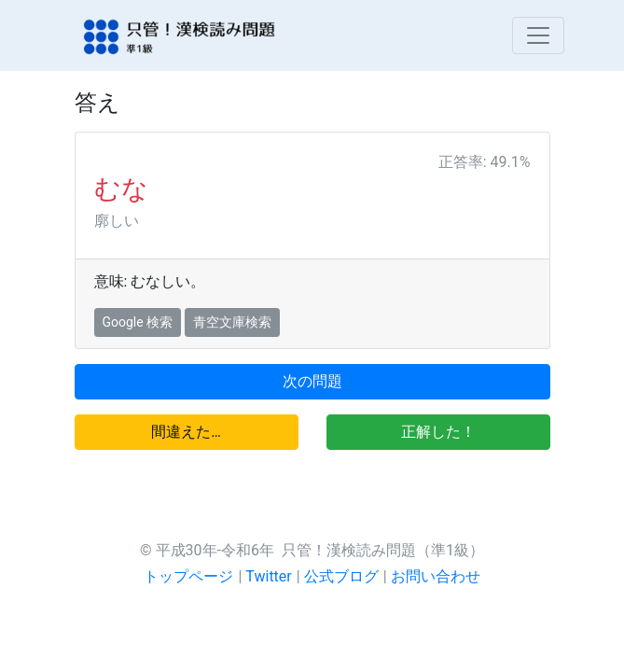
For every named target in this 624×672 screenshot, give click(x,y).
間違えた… (186, 432)
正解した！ (438, 432)
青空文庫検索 (232, 322)
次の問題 (312, 381)
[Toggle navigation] (538, 35)
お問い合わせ (436, 576)
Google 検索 (138, 322)
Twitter (268, 576)
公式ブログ (341, 576)
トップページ (188, 576)
